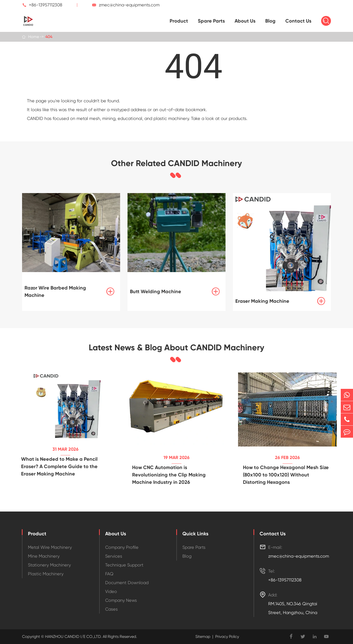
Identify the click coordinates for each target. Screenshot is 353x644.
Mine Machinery (44, 556)
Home (34, 37)
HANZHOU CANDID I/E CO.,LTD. (73, 637)
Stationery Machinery (49, 565)
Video (111, 591)
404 (49, 37)
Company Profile (122, 547)
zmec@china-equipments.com (129, 5)
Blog (270, 21)
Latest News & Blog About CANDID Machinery (176, 348)
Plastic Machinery (46, 574)
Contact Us (298, 21)
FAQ (109, 574)
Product (179, 21)
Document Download (127, 583)
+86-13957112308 (46, 5)
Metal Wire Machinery (50, 547)
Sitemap (203, 637)
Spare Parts (211, 21)
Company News (121, 600)
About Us (245, 21)
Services (114, 556)
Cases (111, 609)
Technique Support (124, 565)
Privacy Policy (227, 637)
